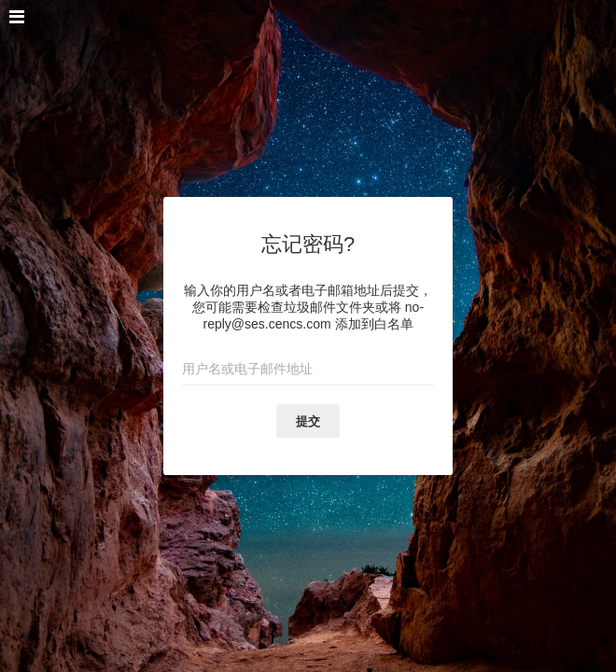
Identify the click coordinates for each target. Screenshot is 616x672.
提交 (308, 421)
